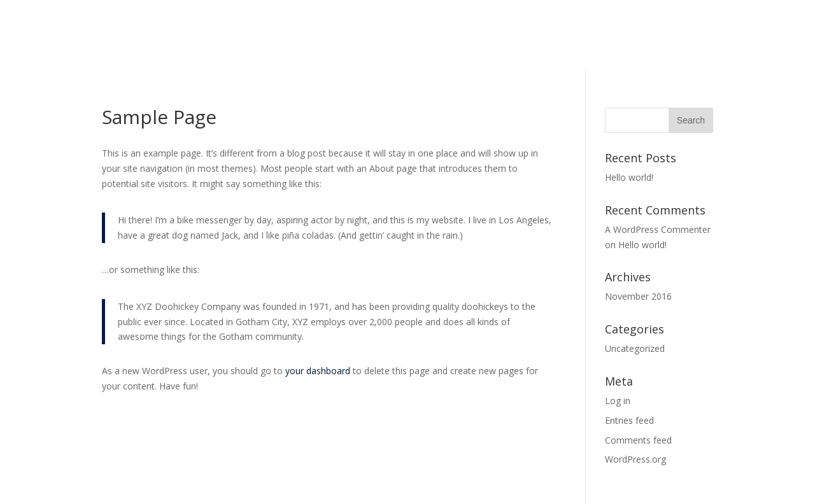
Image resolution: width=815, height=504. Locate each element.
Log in (618, 401)
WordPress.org (635, 459)
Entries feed (629, 420)
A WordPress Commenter (658, 229)
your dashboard (318, 371)
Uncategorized (635, 348)
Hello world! (629, 177)
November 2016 (638, 296)
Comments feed (638, 440)
